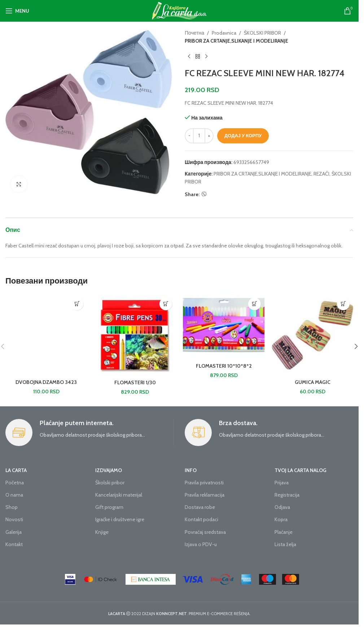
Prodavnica (224, 33)
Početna (15, 483)
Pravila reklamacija (205, 495)
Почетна (194, 33)
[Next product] (206, 57)
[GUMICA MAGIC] (312, 335)
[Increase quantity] (209, 136)
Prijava (282, 483)
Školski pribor (110, 483)
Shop (12, 507)
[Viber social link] (204, 194)
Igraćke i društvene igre (120, 519)
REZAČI (321, 174)
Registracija (287, 495)
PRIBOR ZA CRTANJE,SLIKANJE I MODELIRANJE (236, 41)
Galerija (14, 532)
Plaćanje (284, 532)
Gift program (109, 507)
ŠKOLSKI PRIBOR (262, 33)
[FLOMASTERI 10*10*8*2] (224, 327)
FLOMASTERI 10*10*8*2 (224, 366)
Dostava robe (200, 507)
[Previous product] (189, 57)
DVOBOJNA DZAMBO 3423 (46, 382)
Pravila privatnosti (204, 483)
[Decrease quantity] (189, 136)
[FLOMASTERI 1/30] (135, 335)
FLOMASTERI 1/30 (135, 382)
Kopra (281, 519)
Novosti (14, 519)
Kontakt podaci (201, 519)
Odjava (282, 507)
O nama (14, 495)
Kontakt (14, 544)
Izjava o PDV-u (201, 544)
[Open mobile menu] (17, 11)
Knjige (102, 532)
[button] (77, 304)
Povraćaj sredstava (205, 532)
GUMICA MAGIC (313, 382)
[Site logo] (179, 10)
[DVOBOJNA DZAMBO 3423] (46, 335)
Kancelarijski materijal (119, 495)
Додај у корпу (243, 135)
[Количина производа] (199, 136)
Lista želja (285, 544)
